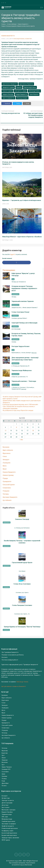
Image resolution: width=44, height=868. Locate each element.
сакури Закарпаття (21, 94)
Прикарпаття (7, 482)
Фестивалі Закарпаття (10, 497)
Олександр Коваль (19, 39)
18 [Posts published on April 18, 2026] (33, 431)
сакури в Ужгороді (8, 94)
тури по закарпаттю (8, 98)
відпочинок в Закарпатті (10, 84)
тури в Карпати (34, 94)
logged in (13, 254)
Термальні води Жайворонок (22, 370)
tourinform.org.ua (19, 865)
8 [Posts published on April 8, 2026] (17, 427)
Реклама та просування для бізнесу (13, 655)
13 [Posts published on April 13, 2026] (5, 431)
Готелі (5, 456)
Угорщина (6, 491)
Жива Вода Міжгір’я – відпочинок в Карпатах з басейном (22, 237)
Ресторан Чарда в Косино (21, 346)
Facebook (7, 103)
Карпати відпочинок (30, 87)
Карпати (19, 87)
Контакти (5, 657)
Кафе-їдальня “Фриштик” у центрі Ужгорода (23, 274)
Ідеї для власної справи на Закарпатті (14, 686)
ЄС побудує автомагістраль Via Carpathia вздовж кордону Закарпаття (33, 115)
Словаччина (7, 488)
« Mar (21, 440)
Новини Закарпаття (23, 24)
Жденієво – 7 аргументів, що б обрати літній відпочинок (22, 200)
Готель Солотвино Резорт (20, 312)
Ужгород (6, 494)
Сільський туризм (9, 485)
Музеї (5, 469)
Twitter (17, 103)
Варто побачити (8, 450)
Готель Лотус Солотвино (22, 584)
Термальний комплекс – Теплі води (24, 381)
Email (27, 103)
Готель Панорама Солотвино (22, 605)
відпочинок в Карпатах (26, 84)
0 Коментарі (28, 39)
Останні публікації (12, 24)
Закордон (6, 460)
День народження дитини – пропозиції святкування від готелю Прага (25, 359)
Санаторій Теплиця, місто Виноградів (24, 323)
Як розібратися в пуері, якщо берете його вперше (18, 410)
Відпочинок (7, 453)
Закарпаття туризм (8, 87)
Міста (5, 466)
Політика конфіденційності (10, 660)
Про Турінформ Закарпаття (10, 652)
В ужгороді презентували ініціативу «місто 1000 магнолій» (20, 405)
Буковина (6, 447)
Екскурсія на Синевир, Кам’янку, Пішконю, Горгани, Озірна (26, 335)
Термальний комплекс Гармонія (23, 301)
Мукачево (5, 751)
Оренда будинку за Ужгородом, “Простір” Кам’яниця (22, 627)
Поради (5, 478)
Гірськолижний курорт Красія (22, 563)
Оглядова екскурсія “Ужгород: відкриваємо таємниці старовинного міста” (24, 288)
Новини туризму (8, 475)
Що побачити (7, 500)
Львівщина (6, 463)
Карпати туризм (7, 91)
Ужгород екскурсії (22, 98)
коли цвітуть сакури (20, 91)
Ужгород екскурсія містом (11, 113)
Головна (3, 24)
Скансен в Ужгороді (22, 519)
